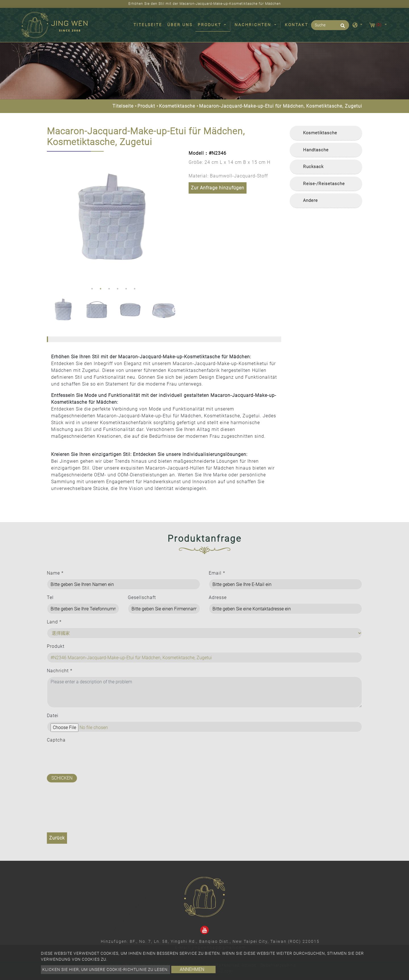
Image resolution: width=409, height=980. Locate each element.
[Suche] (330, 25)
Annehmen (192, 969)
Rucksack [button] (313, 167)
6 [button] (135, 289)
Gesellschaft (142, 597)
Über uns (180, 25)
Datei (53, 716)
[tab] (326, 133)
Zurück (57, 838)
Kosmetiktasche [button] (320, 133)
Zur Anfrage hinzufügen (218, 188)
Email (217, 573)
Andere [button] (310, 200)
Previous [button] (51, 218)
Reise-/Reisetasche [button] (324, 184)
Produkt (146, 106)
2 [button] (101, 289)
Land (54, 622)
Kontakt (297, 25)
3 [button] (109, 289)
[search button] (342, 28)
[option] (113, 218)
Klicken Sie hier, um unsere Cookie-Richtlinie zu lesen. (106, 969)
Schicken (62, 778)
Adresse (218, 597)
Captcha (56, 740)
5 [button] (126, 289)
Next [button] (174, 218)
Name (55, 573)
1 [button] (92, 289)
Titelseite (149, 24)
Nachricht (60, 671)
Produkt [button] (210, 25)
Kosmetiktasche (177, 106)
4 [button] (118, 289)
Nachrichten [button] (254, 25)
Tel (50, 597)
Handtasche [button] (316, 150)
